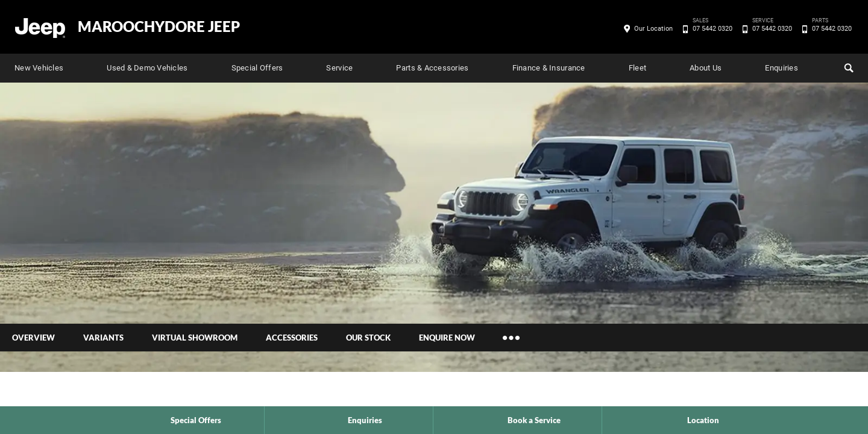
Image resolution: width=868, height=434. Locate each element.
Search (848, 66)
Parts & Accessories (432, 68)
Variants (103, 338)
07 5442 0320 (710, 29)
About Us (706, 68)
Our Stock (368, 338)
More (511, 338)
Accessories (292, 338)
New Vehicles (39, 68)
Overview (33, 338)
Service (339, 68)
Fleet (637, 68)
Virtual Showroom (195, 338)
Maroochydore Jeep (159, 27)
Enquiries (781, 68)
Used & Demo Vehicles (147, 68)
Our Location (653, 29)
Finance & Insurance (549, 68)
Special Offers (257, 68)
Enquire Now (447, 338)
